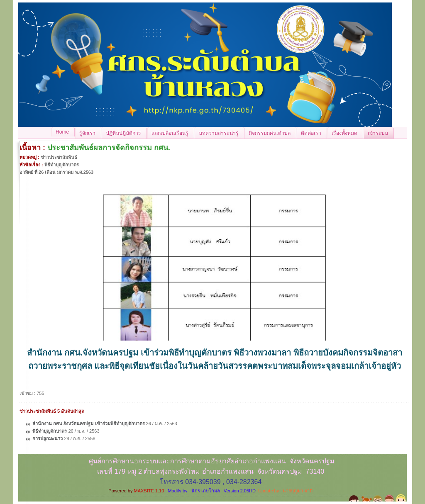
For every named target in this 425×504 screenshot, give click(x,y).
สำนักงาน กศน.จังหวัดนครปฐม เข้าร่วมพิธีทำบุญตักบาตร (88, 424)
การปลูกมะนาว (48, 438)
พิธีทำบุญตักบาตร (50, 431)
